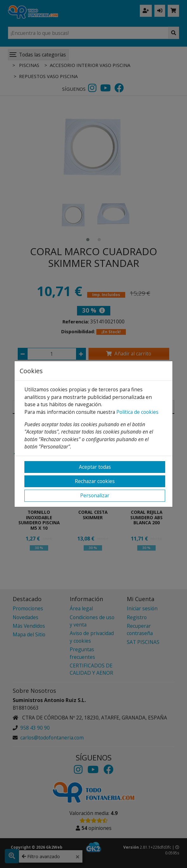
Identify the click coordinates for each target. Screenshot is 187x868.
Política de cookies (137, 412)
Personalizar (95, 495)
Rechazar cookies (95, 481)
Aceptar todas (95, 467)
